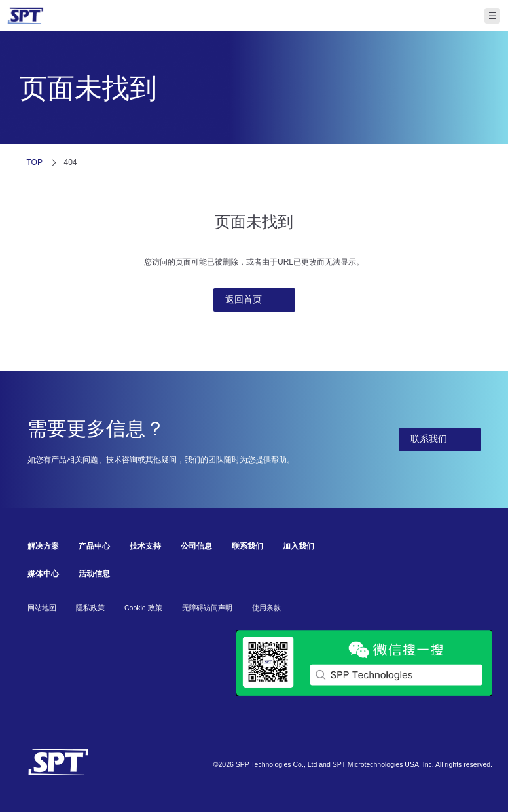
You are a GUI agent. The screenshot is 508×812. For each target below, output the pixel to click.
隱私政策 (90, 608)
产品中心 (94, 546)
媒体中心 (43, 574)
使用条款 (266, 608)
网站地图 (42, 608)
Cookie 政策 (143, 608)
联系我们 (247, 546)
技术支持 (145, 546)
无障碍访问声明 (207, 608)
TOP (35, 162)
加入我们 (299, 546)
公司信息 (196, 546)
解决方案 (43, 546)
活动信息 (94, 574)
